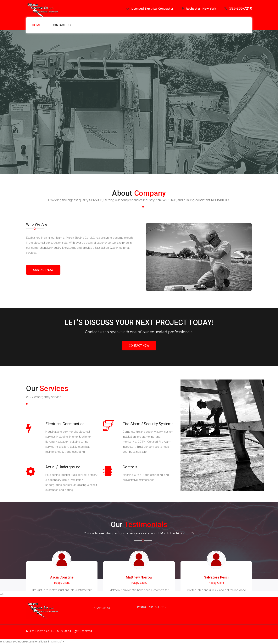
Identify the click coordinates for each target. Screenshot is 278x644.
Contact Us (102, 607)
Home (36, 25)
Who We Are (37, 224)
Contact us (61, 25)
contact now (43, 270)
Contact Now (139, 346)
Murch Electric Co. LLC (41, 631)
